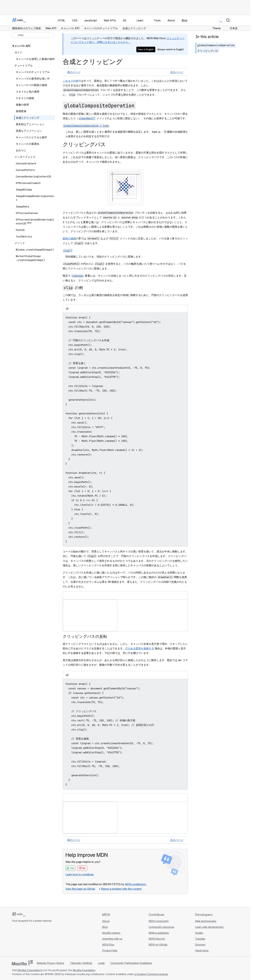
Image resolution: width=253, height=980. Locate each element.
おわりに (21, 150)
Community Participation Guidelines (131, 963)
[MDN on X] (26, 940)
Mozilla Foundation (84, 970)
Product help (110, 950)
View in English (146, 49)
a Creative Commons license (151, 974)
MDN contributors (135, 884)
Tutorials (200, 939)
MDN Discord (157, 939)
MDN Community (159, 921)
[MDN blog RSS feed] (37, 940)
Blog (184, 20)
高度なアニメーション (29, 131)
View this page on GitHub (80, 889)
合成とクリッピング (28, 118)
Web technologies (206, 921)
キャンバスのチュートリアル (33, 72)
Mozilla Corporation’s (30, 970)
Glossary (200, 945)
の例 (73, 288)
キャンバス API (21, 46)
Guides (199, 933)
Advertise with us (112, 939)
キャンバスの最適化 (28, 144)
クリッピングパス (208, 50)
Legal (101, 963)
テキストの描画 (25, 98)
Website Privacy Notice (50, 963)
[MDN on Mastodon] (31, 940)
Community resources (161, 927)
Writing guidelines (159, 933)
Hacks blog (202, 950)
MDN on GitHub (158, 945)
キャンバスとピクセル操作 (31, 137)
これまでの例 (71, 81)
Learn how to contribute (80, 874)
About (106, 921)
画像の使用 (22, 105)
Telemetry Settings (81, 963)
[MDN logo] (19, 914)
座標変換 (21, 111)
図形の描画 (69, 238)
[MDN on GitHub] (14, 940)
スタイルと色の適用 (28, 92)
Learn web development (209, 927)
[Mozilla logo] (22, 963)
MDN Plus (108, 945)
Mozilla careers (112, 933)
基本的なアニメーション (30, 124)
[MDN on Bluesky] (20, 940)
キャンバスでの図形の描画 (31, 85)
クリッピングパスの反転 (85, 636)
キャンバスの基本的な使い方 (33, 78)
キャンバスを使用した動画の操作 (35, 59)
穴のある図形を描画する (140, 648)
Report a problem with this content (121, 889)
